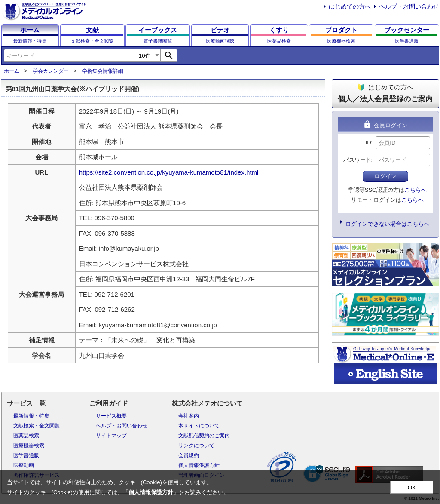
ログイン (385, 176)
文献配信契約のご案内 (204, 436)
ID (368, 143)
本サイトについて (199, 426)
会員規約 (189, 455)
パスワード (357, 160)
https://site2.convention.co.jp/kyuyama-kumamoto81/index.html (169, 172)
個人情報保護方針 (199, 465)
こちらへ (416, 190)
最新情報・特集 (31, 416)
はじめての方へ (350, 6)
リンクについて (196, 446)
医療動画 (24, 465)
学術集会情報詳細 (103, 71)
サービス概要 (111, 416)
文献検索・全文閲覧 (37, 426)
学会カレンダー (51, 71)
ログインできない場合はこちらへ (387, 224)
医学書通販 (26, 455)
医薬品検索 (26, 436)
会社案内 (189, 416)
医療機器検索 (29, 446)
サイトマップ (111, 436)
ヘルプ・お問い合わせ (409, 6)
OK (412, 487)
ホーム (12, 71)
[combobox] (68, 55)
